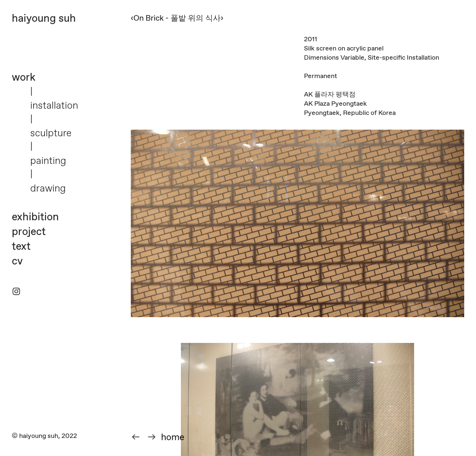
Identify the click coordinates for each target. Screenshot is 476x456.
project (29, 232)
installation (54, 106)
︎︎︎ (136, 438)
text (21, 247)
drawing (48, 189)
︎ (16, 292)
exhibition (35, 217)
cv (17, 262)
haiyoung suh (44, 19)
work (24, 78)
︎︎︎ (152, 438)
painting (48, 161)
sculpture (51, 134)
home (173, 438)
